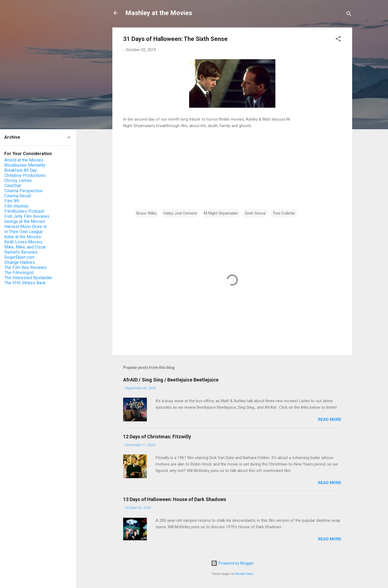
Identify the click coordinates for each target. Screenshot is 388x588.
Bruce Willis (146, 213)
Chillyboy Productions (25, 175)
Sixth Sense (255, 213)
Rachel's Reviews (21, 252)
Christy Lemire (18, 181)
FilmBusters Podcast (24, 211)
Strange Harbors (20, 262)
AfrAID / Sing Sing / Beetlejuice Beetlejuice (171, 380)
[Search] (349, 15)
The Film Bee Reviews (25, 267)
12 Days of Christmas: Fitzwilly (157, 437)
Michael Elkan (244, 574)
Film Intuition (16, 206)
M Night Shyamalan (221, 213)
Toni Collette (284, 213)
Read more (330, 419)
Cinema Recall (18, 196)
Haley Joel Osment (180, 213)
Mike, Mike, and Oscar (25, 247)
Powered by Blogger (232, 563)
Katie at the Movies (23, 237)
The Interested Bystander (28, 278)
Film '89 (12, 201)
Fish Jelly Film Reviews (27, 216)
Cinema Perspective (23, 191)
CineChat (13, 186)
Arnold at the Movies (24, 160)
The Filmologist (19, 273)
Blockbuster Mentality (25, 165)
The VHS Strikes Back (25, 283)
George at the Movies (25, 221)
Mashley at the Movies (159, 13)
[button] (338, 40)
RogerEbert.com (19, 257)
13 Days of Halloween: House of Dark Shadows (175, 499)
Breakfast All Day (21, 170)
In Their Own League (24, 232)
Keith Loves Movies (23, 242)
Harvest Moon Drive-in (26, 227)
